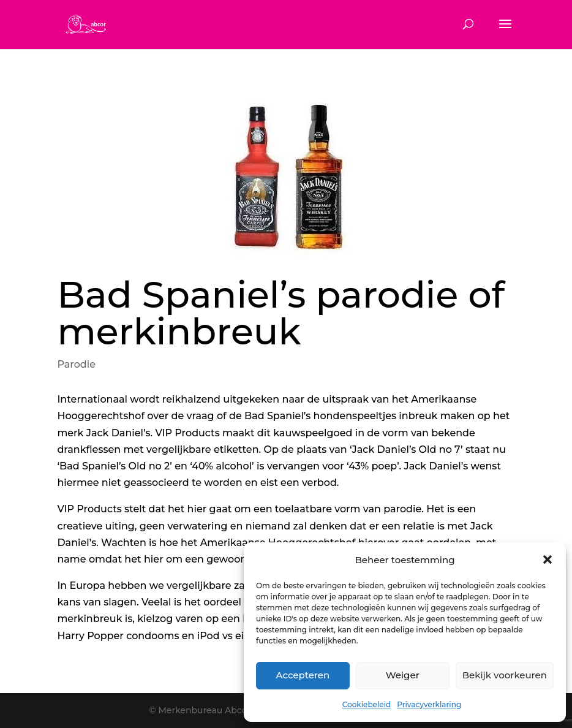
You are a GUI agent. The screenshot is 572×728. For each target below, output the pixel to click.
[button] (548, 559)
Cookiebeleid (367, 704)
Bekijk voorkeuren (505, 675)
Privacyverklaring (429, 704)
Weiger (403, 675)
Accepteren (303, 675)
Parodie (76, 364)
